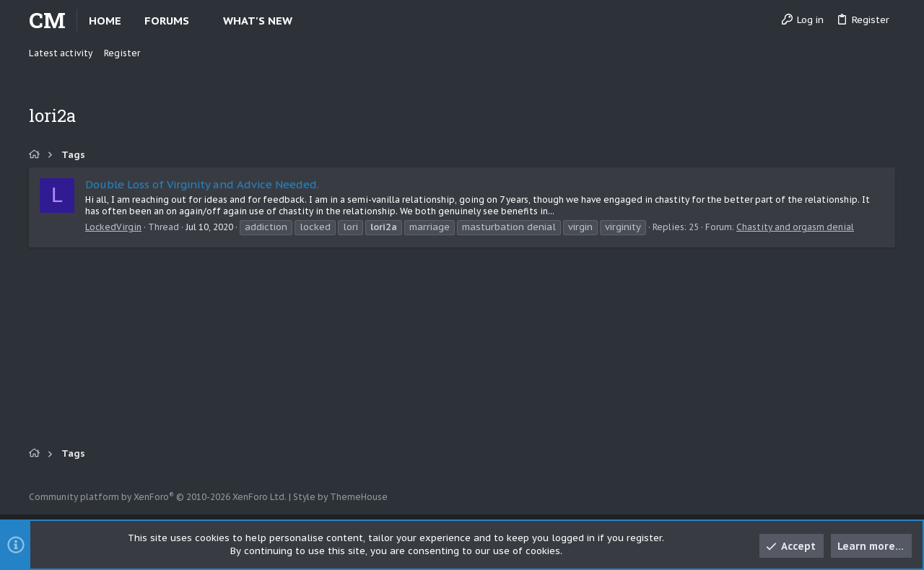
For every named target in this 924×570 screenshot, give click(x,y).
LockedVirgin (113, 227)
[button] (201, 21)
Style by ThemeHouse (340, 497)
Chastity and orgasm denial (795, 227)
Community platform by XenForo (158, 497)
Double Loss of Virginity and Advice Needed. (202, 184)
